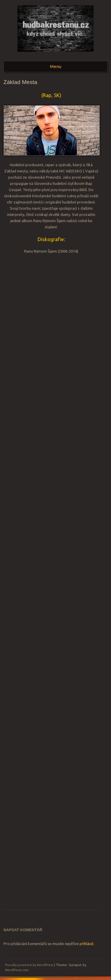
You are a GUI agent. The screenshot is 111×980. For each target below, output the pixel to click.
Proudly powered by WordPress (29, 965)
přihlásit (87, 944)
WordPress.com (17, 970)
